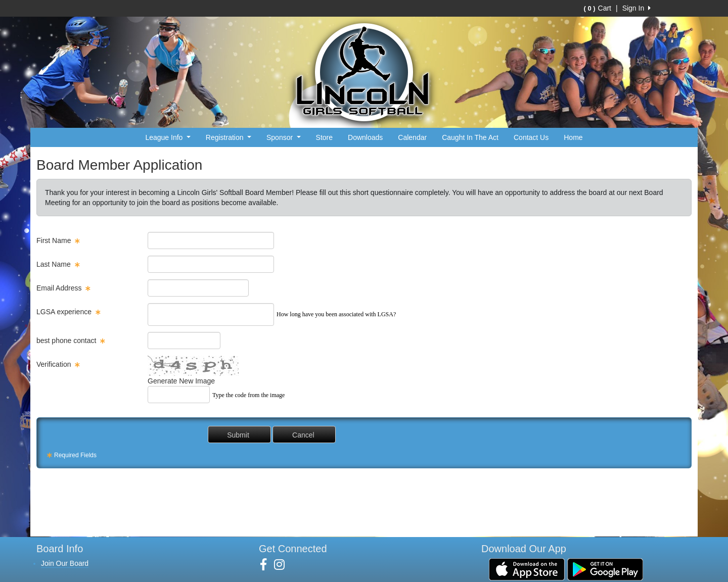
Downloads (365, 137)
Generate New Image (181, 381)
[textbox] (211, 240)
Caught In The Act (470, 137)
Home (573, 137)
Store (324, 137)
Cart (598, 8)
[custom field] (211, 314)
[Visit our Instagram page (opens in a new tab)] (283, 565)
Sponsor (284, 137)
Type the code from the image (248, 395)
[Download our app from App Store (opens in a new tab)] (527, 569)
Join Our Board (65, 563)
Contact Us (531, 137)
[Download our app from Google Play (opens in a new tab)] (605, 569)
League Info (168, 137)
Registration (229, 137)
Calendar (412, 137)
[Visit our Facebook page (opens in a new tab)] (267, 565)
